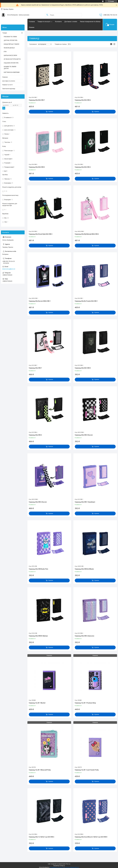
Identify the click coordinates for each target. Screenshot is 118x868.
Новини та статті (8, 85)
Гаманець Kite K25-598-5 (83, 368)
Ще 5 (6, 171)
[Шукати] (47, 15)
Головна (32, 22)
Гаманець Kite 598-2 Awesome (84, 636)
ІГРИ (5, 52)
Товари (5, 33)
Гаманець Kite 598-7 (35, 368)
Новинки (5, 77)
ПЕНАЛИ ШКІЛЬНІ (9, 48)
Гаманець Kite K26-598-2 (83, 167)
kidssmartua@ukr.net (9, 269)
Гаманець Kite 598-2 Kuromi (38, 502)
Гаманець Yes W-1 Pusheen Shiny (85, 703)
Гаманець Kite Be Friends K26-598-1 (86, 301)
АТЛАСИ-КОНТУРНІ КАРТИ (12, 59)
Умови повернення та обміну (90, 22)
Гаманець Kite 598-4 (35, 435)
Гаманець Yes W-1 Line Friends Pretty (87, 770)
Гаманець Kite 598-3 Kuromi (84, 435)
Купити (51, 112)
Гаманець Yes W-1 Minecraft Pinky (40, 770)
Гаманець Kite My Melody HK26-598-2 (87, 234)
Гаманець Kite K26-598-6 (83, 100)
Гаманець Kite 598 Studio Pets (38, 569)
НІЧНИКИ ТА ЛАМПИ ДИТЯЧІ (10, 68)
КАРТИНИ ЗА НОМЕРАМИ (12, 72)
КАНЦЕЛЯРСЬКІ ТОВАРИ (11, 44)
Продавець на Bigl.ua (59, 866)
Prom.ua (68, 864)
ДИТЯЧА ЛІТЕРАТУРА (11, 40)
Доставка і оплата (71, 22)
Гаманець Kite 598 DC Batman (38, 636)
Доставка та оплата (9, 81)
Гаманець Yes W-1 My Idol (37, 703)
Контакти (58, 22)
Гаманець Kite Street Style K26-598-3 (41, 234)
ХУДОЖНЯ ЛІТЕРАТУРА (11, 63)
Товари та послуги (44, 22)
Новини (32, 27)
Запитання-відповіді (9, 89)
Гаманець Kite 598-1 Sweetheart (85, 502)
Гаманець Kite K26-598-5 (37, 167)
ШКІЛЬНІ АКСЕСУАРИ (10, 55)
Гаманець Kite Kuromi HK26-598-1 (40, 301)
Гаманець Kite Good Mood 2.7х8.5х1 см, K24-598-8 (91, 837)
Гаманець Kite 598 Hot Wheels (84, 569)
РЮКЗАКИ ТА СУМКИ (10, 37)
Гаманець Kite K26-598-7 (37, 100)
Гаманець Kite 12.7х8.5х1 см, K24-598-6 (41, 837)
